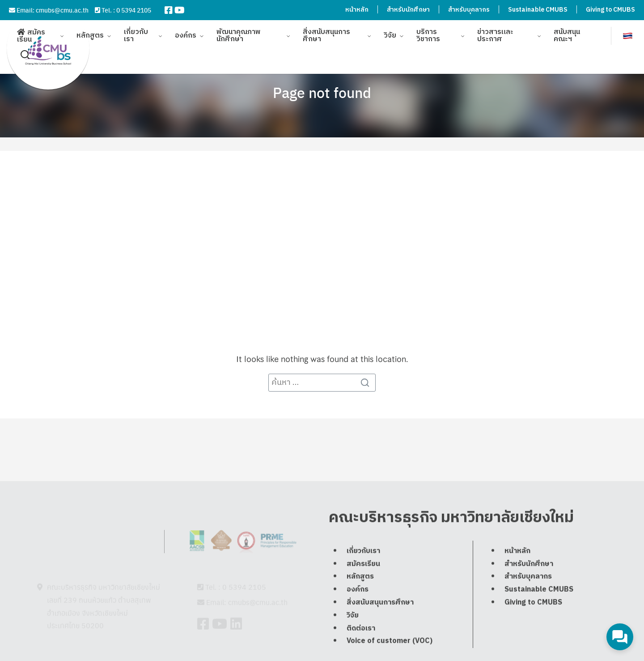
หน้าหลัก (357, 10)
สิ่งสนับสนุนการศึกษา (326, 31)
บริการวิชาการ (428, 31)
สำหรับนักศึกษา (408, 10)
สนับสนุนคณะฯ (567, 31)
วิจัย (390, 31)
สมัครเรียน (31, 32)
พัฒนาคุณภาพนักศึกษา (239, 31)
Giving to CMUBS (610, 10)
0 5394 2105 (134, 10)
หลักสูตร (90, 31)
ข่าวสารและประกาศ (495, 31)
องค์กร (186, 31)
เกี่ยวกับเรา (136, 31)
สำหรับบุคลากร (469, 10)
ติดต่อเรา (361, 653)
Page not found (322, 92)
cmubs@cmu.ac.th (62, 10)
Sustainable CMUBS (538, 10)
